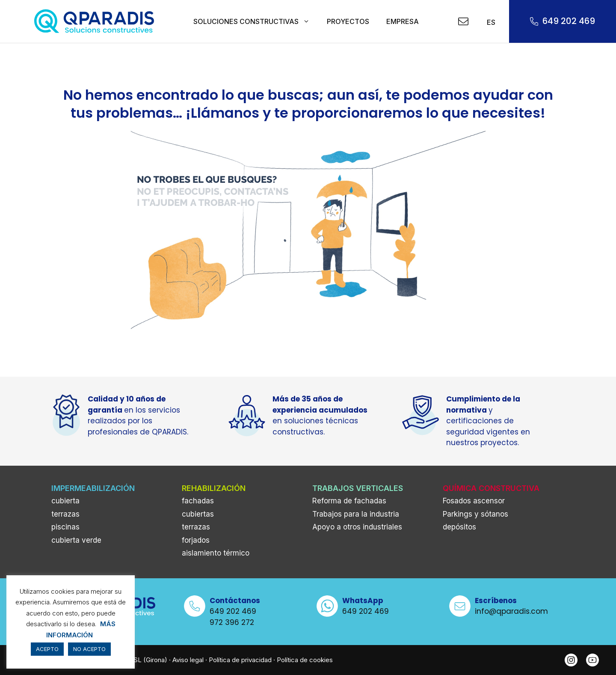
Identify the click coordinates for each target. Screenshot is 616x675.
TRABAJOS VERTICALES (358, 488)
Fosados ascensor (474, 501)
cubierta (65, 501)
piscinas (65, 527)
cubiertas (198, 514)
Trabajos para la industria (356, 514)
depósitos (459, 527)
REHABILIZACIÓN (214, 488)
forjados (196, 540)
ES (490, 22)
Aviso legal (188, 660)
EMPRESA (403, 21)
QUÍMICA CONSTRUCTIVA (491, 488)
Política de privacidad (240, 660)
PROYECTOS (348, 21)
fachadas (198, 501)
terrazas (65, 514)
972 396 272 (232, 622)
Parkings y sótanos (475, 514)
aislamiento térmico (216, 553)
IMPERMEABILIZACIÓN (93, 488)
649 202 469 (569, 21)
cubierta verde (76, 540)
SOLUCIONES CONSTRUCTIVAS (256, 21)
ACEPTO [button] (47, 649)
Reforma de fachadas (349, 501)
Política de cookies (305, 660)
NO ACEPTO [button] (89, 649)
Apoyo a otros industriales (357, 527)
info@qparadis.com (511, 611)
